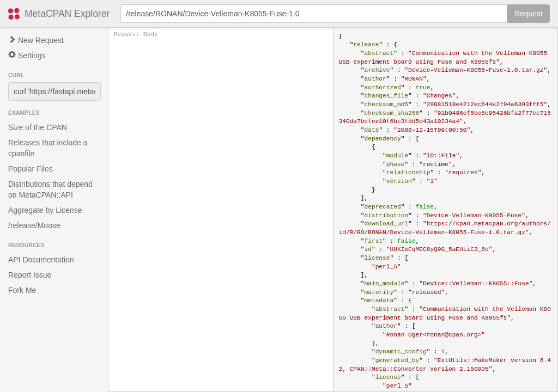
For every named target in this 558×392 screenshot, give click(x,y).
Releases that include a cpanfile (48, 148)
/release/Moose (34, 225)
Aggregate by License (45, 210)
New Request (36, 40)
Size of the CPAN (38, 127)
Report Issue (30, 275)
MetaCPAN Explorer (67, 14)
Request (529, 14)
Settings (27, 55)
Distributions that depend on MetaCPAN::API (50, 189)
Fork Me (22, 290)
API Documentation (41, 260)
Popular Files (31, 169)
